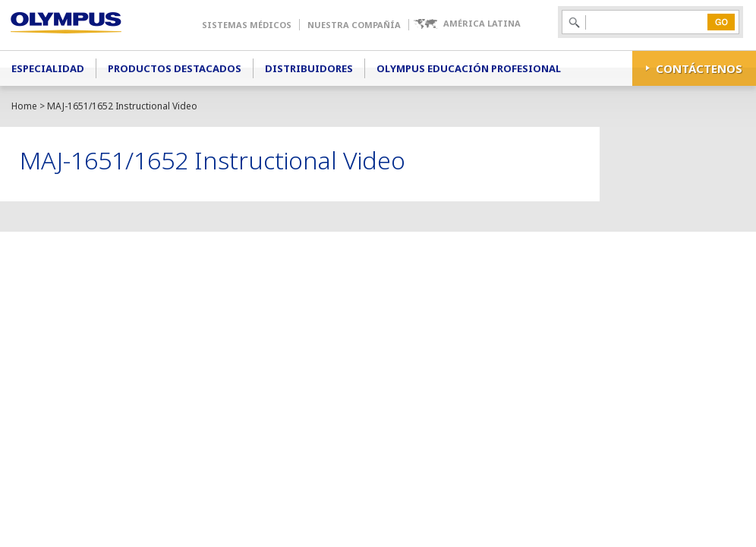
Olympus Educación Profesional (469, 68)
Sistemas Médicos (247, 25)
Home (24, 106)
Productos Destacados (175, 68)
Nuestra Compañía (354, 25)
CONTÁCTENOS (699, 68)
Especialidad (48, 68)
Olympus (88, 25)
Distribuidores (309, 68)
